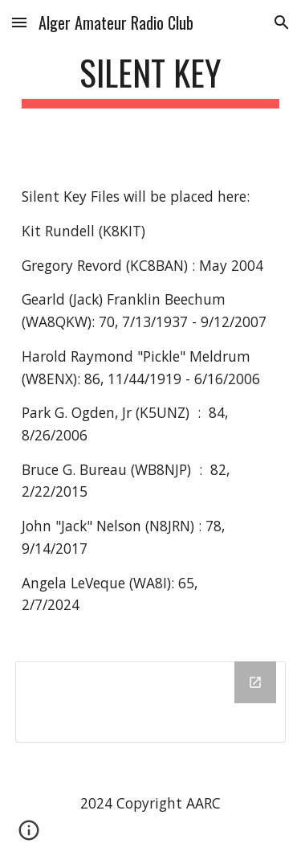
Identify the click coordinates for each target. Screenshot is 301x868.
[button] (19, 22)
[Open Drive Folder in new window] (255, 682)
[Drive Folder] (151, 702)
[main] (151, 80)
